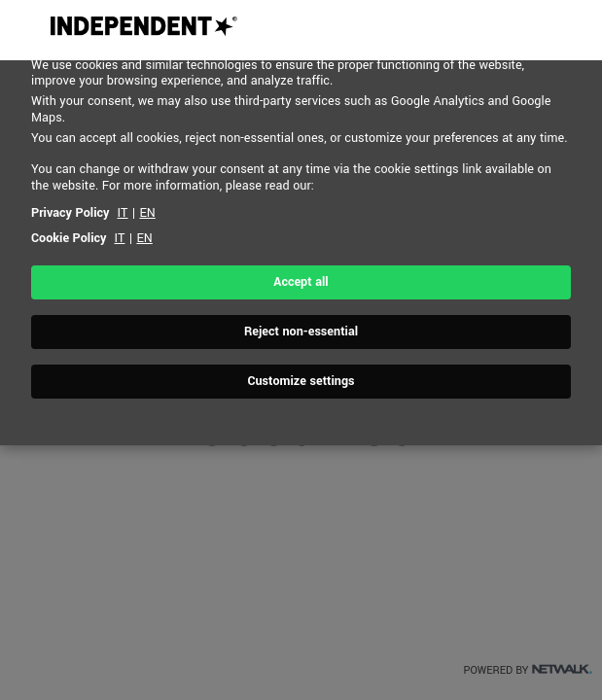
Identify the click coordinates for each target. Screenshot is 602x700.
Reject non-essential (301, 332)
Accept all (301, 282)
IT (123, 213)
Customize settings (301, 381)
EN (147, 213)
